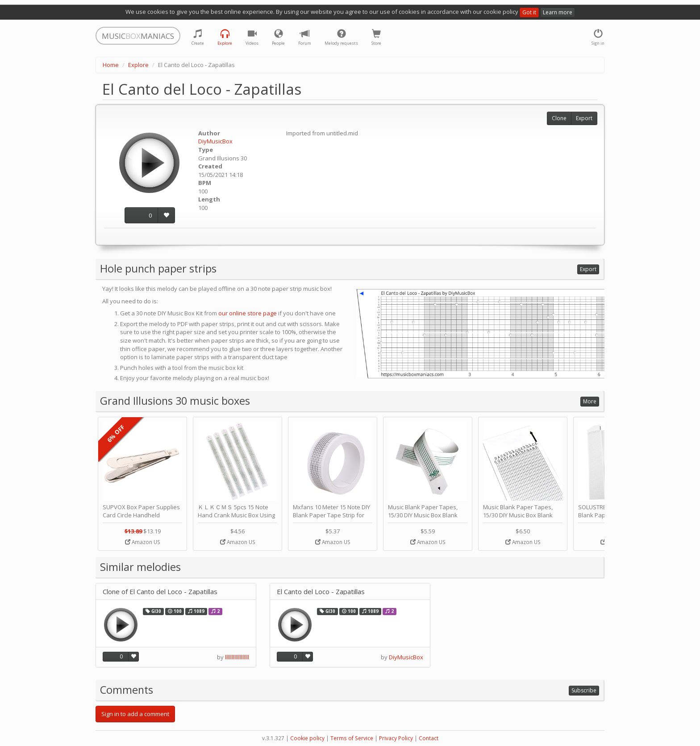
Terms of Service (352, 738)
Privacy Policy (396, 738)
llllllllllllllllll (237, 657)
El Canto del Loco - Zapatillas (321, 592)
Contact (429, 738)
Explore (138, 65)
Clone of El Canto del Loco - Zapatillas (160, 592)
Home (111, 65)
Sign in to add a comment (135, 714)
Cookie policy (307, 738)
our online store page (248, 313)
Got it (529, 12)
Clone (559, 118)
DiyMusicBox (215, 141)
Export (584, 118)
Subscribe (584, 690)
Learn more (558, 12)
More (590, 401)
